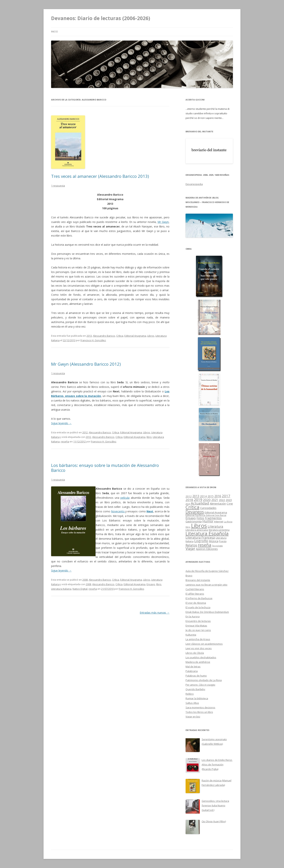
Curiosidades (208, 508)
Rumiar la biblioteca (197, 698)
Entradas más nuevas (155, 613)
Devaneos (195, 512)
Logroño (201, 541)
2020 (207, 500)
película (125, 498)
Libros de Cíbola (195, 653)
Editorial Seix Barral (216, 515)
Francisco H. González (93, 340)
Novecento (118, 511)
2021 (215, 500)
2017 (226, 496)
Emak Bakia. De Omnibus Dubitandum (207, 612)
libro (149, 437)
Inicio (55, 32)
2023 (229, 500)
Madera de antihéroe (198, 662)
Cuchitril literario (195, 589)
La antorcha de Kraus (198, 639)
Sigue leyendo (61, 423)
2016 (218, 496)
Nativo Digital (80, 589)
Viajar (190, 549)
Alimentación (218, 504)
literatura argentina (219, 530)
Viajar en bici (193, 717)
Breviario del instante (198, 580)
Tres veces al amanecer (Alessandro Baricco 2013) (100, 176)
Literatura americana (197, 530)
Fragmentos (213, 518)
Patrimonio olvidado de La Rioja (204, 680)
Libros (151, 336)
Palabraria (192, 671)
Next (150, 511)
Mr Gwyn (163, 222)
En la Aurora (193, 616)
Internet (219, 521)
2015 (211, 496)
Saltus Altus (192, 703)
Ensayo (151, 584)
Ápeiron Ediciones (207, 549)
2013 (89, 336)
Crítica (120, 336)
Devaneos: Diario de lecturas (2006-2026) (101, 18)
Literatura (215, 527)
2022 (222, 500)
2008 (85, 580)
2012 (85, 432)
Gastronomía (194, 521)
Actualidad (200, 503)
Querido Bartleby (195, 689)
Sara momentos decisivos (200, 707)
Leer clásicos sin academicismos (204, 644)
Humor (208, 521)
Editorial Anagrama (135, 336)
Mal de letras (193, 666)
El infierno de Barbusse (199, 598)
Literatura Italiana (61, 589)
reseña (65, 441)
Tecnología (217, 546)
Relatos (191, 545)
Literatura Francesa (200, 538)
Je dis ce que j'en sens (198, 630)
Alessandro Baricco (104, 336)
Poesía (223, 541)
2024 (188, 504)
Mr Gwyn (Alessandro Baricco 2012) (86, 364)
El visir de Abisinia (196, 603)
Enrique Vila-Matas (196, 626)
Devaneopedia (194, 184)
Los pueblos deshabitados (201, 657)
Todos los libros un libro (199, 712)
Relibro (190, 694)
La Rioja (228, 522)
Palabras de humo (196, 676)
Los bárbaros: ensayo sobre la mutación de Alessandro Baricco (105, 468)
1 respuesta (58, 186)
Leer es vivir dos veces (199, 648)
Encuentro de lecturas (198, 621)
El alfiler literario (195, 594)
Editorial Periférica (195, 515)
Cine (230, 503)
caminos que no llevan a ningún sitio (206, 585)
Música (214, 541)
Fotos (200, 518)
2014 (203, 496)
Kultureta (191, 635)
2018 (189, 500)
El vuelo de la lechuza (198, 607)
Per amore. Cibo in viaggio (200, 685)
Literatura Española (207, 533)
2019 (198, 500)
